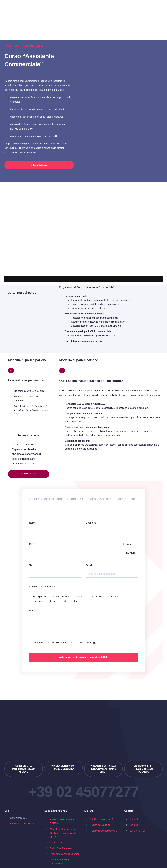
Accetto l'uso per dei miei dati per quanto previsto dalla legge (65, 642)
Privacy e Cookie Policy (22, 823)
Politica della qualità (100, 825)
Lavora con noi (137, 831)
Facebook (38, 601)
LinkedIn (114, 597)
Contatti (134, 819)
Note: (32, 611)
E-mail (54, 601)
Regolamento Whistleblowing (65, 854)
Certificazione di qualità (102, 819)
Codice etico (56, 843)
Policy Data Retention (61, 848)
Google (80, 597)
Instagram (97, 597)
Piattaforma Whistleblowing (104, 831)
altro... (76, 601)
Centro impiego (61, 597)
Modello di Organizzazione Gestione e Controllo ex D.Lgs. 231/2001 (65, 833)
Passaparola (39, 597)
